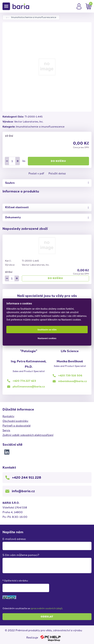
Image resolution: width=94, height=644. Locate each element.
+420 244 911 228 (27, 477)
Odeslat (47, 617)
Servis (6, 430)
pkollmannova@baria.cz (29, 387)
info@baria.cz (23, 491)
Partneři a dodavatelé (16, 426)
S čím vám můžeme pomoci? (21, 555)
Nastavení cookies (47, 338)
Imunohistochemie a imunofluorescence (34, 17)
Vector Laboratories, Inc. (29, 122)
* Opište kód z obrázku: (15, 581)
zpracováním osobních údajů (46, 608)
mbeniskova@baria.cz (72, 381)
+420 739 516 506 (70, 375)
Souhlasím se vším (47, 330)
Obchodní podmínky (15, 421)
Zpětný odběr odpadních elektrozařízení (28, 435)
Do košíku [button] (58, 161)
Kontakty (8, 416)
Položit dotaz (57, 173)
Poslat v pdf (36, 173)
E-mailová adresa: (14, 539)
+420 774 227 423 (24, 381)
